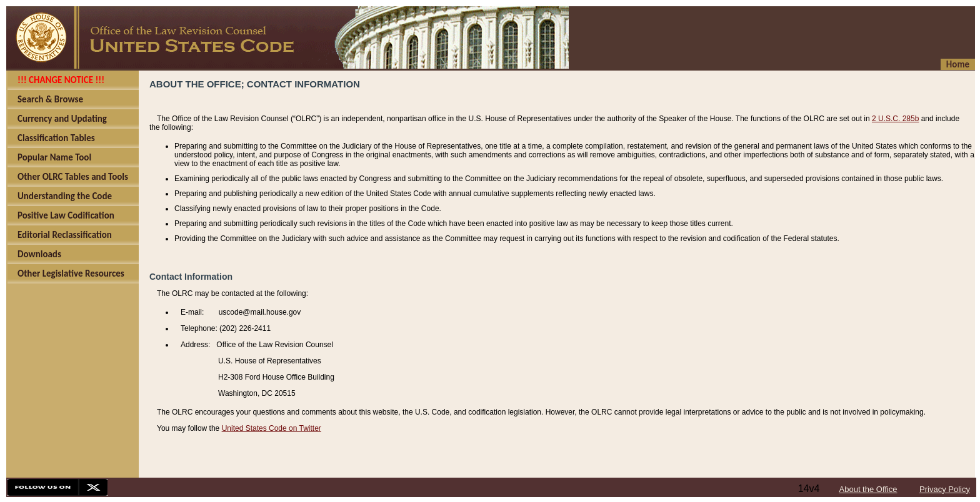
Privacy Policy (945, 489)
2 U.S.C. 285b (895, 119)
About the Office (868, 489)
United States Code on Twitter (272, 428)
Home (958, 64)
